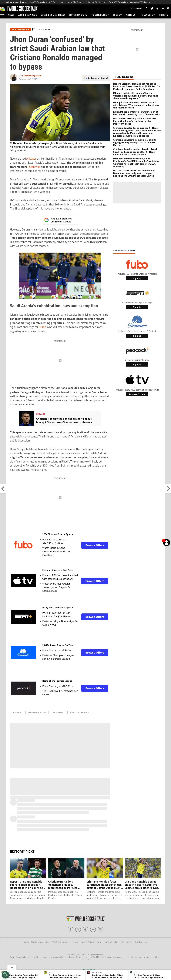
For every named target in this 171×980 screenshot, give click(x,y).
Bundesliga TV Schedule (140, 2)
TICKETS (163, 15)
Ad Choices (127, 942)
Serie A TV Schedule (117, 2)
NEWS (11, 15)
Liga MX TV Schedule (76, 2)
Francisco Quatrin (32, 76)
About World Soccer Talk (37, 942)
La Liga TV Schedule (97, 2)
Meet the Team (60, 942)
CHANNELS (148, 15)
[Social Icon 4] (100, 929)
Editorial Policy (111, 942)
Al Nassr (31, 159)
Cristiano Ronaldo (37, 712)
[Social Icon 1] (78, 929)
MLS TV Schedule (56, 2)
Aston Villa (34, 167)
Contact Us (141, 942)
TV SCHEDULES (100, 15)
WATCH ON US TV (78, 15)
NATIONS (132, 15)
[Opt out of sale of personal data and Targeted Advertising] (5, 975)
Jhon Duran (58, 712)
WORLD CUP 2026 (27, 15)
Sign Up (137, 278)
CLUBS (118, 15)
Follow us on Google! (98, 78)
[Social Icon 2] (85, 929)
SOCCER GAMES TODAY (53, 15)
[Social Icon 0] (71, 929)
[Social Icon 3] (93, 929)
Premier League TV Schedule (33, 2)
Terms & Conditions (91, 942)
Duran (42, 327)
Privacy (74, 942)
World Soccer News (79, 712)
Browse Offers (95, 545)
